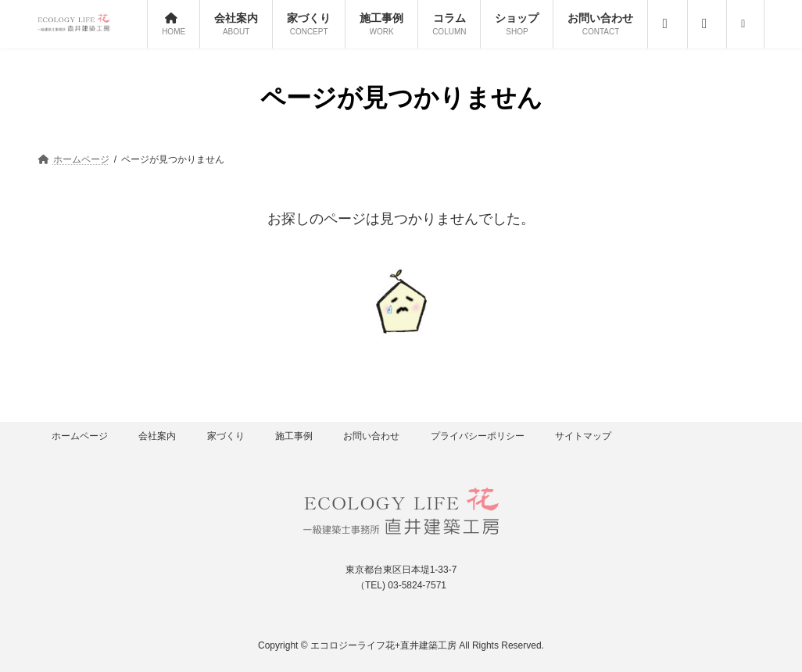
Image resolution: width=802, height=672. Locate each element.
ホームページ (80, 436)
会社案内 (157, 436)
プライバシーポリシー (478, 436)
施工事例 (294, 436)
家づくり (226, 436)
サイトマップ (583, 436)
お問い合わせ (371, 436)
